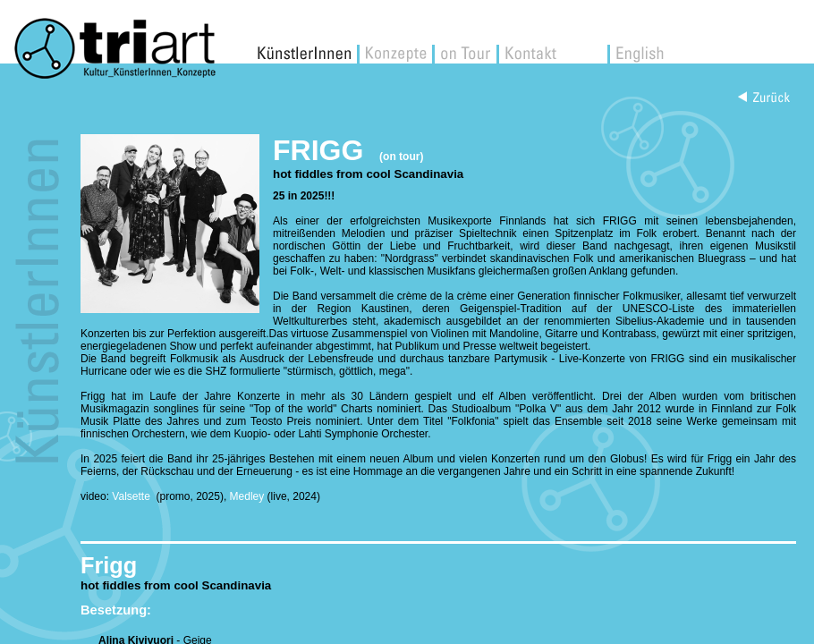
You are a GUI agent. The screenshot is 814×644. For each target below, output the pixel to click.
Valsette (132, 496)
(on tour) (401, 157)
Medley (247, 496)
